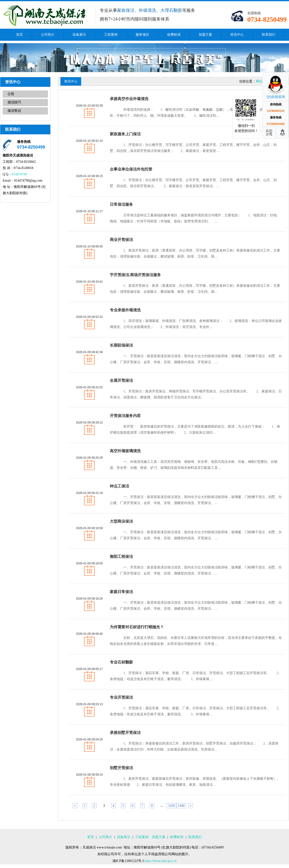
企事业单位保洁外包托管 (131, 169)
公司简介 (48, 35)
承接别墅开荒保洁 (125, 733)
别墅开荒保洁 (121, 768)
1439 (171, 806)
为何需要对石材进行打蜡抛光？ (137, 627)
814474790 (19, 174)
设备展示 (79, 35)
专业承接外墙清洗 (125, 310)
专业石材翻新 (121, 662)
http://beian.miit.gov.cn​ (161, 861)
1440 (181, 806)
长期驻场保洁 (121, 345)
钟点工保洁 (119, 486)
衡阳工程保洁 (121, 557)
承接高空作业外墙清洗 (129, 99)
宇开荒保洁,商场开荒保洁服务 (135, 275)
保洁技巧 (14, 102)
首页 (20, 35)
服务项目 (142, 35)
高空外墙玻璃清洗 (125, 451)
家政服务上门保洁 (125, 134)
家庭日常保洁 (121, 592)
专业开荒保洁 (121, 697)
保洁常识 (14, 111)
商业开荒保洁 (121, 240)
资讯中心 (237, 35)
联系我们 (269, 35)
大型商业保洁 (121, 521)
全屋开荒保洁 (121, 380)
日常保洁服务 (121, 204)
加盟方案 (205, 35)
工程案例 (111, 35)
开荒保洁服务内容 (125, 416)
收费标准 (174, 35)
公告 (11, 94)
